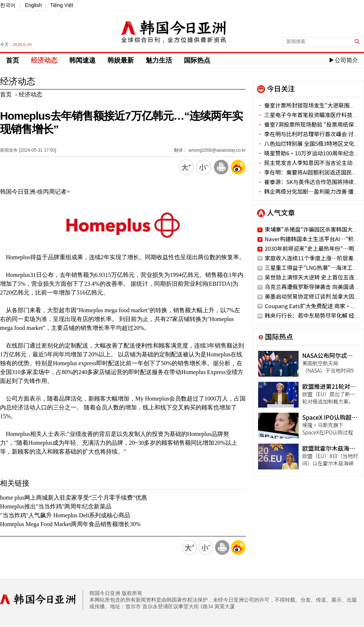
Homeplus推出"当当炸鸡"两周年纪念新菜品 (56, 506)
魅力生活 (159, 60)
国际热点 (197, 60)
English (33, 5)
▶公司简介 (343, 60)
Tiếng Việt (62, 5)
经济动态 (44, 60)
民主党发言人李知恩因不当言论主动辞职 (310, 163)
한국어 (8, 5)
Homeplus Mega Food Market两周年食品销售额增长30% (70, 524)
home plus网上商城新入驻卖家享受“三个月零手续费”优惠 (74, 498)
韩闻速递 (82, 60)
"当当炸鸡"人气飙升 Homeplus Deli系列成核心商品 (65, 515)
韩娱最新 (121, 60)
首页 (13, 60)
